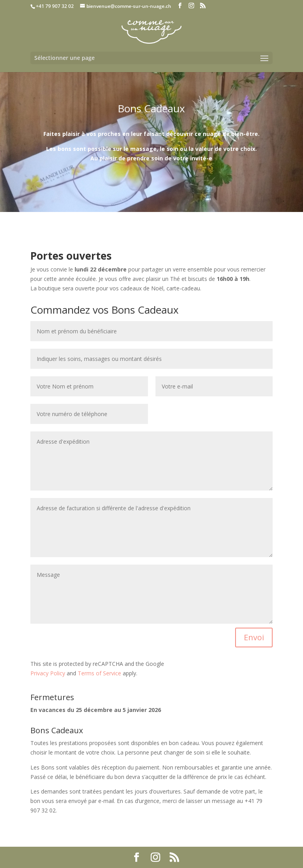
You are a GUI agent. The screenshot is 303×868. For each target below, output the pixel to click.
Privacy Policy (48, 673)
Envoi (254, 637)
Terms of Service (99, 673)
